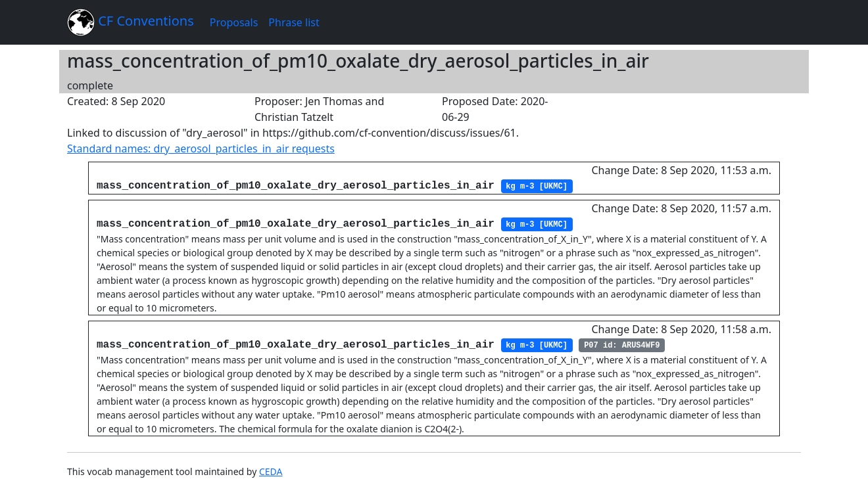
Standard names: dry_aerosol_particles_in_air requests (201, 148)
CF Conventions (131, 22)
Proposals (234, 22)
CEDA (271, 471)
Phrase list (294, 22)
